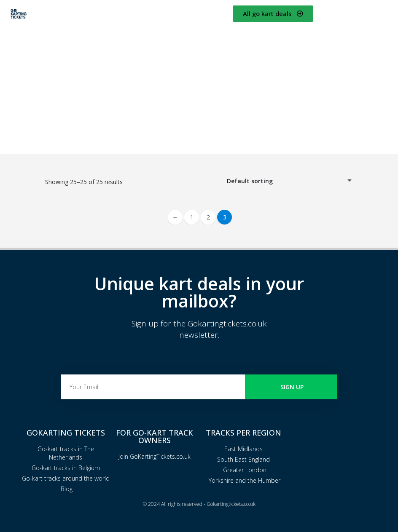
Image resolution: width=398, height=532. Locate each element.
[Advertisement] (199, 86)
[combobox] (290, 181)
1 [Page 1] (192, 217)
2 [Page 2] (208, 217)
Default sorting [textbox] (285, 182)
